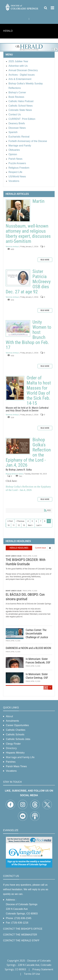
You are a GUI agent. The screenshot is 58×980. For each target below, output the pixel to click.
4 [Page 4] (28, 521)
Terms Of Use (32, 974)
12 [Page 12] (19, 525)
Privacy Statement (43, 969)
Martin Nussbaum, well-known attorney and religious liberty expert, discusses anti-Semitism (18, 211)
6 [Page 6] (36, 521)
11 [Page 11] (14, 525)
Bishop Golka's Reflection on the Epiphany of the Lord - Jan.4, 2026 (18, 446)
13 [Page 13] (24, 525)
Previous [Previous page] (21, 521)
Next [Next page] (30, 525)
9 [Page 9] (49, 521)
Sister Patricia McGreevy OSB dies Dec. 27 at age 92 (18, 278)
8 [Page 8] (45, 521)
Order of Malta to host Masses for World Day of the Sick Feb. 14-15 (15, 388)
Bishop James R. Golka (14, 474)
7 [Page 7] (41, 521)
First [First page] (11, 521)
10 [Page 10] (9, 525)
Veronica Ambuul (12, 246)
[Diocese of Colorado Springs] (22, 7)
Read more (45, 260)
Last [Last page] (38, 525)
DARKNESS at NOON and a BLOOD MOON (28, 648)
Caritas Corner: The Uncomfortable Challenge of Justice (37, 634)
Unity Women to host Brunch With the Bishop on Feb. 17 (18, 328)
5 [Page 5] (32, 521)
